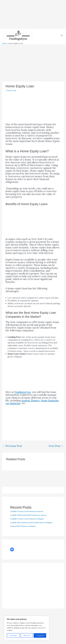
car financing (13, 405)
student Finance (31, 402)
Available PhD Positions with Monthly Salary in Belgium (31, 524)
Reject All (27, 635)
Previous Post (12, 448)
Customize (13, 635)
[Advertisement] (33, 14)
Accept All (40, 635)
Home (4, 45)
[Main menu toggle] (62, 36)
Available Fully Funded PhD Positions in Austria (28, 517)
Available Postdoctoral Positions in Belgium (27, 521)
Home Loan (12, 92)
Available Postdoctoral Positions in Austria (27, 513)
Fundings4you (23, 394)
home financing (50, 402)
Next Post (56, 448)
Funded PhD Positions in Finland (23, 528)
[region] (27, 628)
